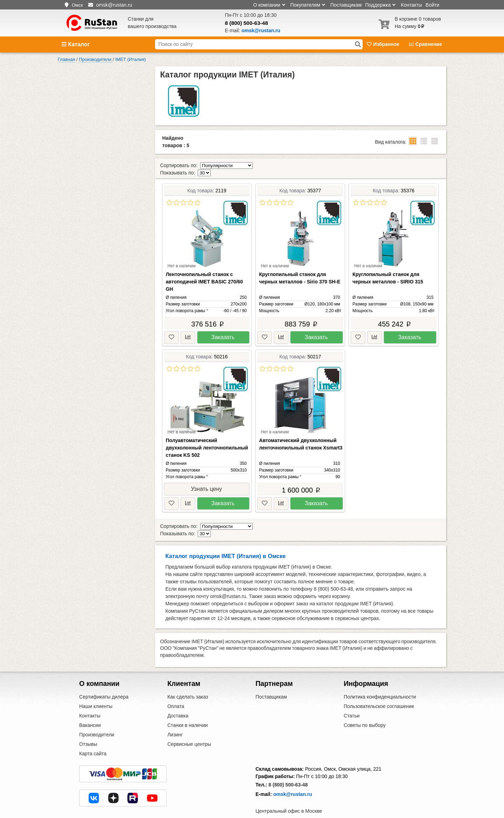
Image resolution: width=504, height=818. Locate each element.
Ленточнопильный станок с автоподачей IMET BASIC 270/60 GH (205, 274)
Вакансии (90, 710)
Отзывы (88, 729)
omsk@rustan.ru (293, 779)
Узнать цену (206, 482)
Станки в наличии (188, 710)
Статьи (352, 701)
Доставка (178, 701)
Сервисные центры (189, 729)
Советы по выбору (365, 710)
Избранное (384, 44)
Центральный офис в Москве (289, 796)
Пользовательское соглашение (379, 692)
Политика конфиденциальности (380, 682)
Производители (97, 720)
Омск (77, 5)
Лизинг (175, 720)
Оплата (176, 692)
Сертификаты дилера (104, 682)
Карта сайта (93, 739)
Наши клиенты (96, 692)
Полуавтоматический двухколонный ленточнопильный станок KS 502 (207, 440)
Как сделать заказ (188, 682)
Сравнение (426, 44)
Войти (432, 5)
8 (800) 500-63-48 (247, 23)
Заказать (223, 330)
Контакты (411, 5)
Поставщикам (346, 5)
